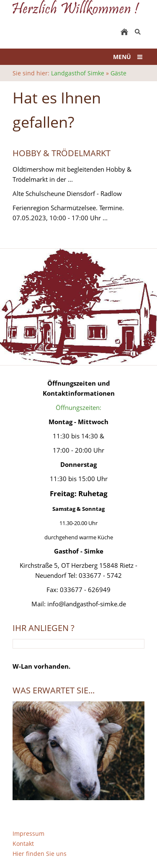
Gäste (118, 73)
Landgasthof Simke (78, 73)
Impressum (28, 833)
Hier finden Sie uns (40, 854)
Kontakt (23, 844)
